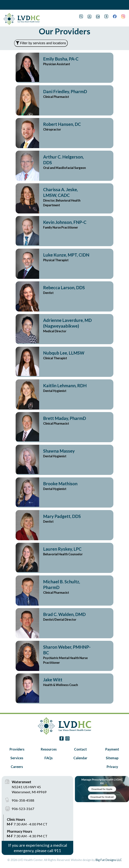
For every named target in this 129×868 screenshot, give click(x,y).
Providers (17, 749)
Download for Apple (102, 789)
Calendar (80, 758)
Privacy (112, 767)
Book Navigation (10, 5)
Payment (112, 749)
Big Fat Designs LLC (109, 860)
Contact (80, 749)
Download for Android (102, 797)
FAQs (49, 758)
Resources (49, 749)
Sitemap (112, 758)
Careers (17, 767)
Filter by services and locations (41, 43)
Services (17, 758)
